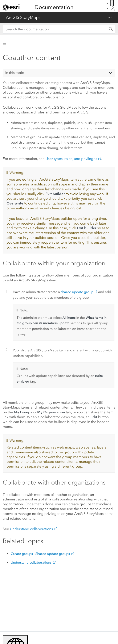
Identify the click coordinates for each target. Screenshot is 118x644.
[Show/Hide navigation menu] (109, 17)
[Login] (113, 9)
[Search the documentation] (55, 29)
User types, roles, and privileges (71, 159)
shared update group (77, 292)
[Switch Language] (112, 3)
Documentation (54, 7)
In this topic (15, 73)
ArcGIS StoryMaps (23, 17)
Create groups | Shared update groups (40, 554)
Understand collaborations (31, 529)
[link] (12, 7)
